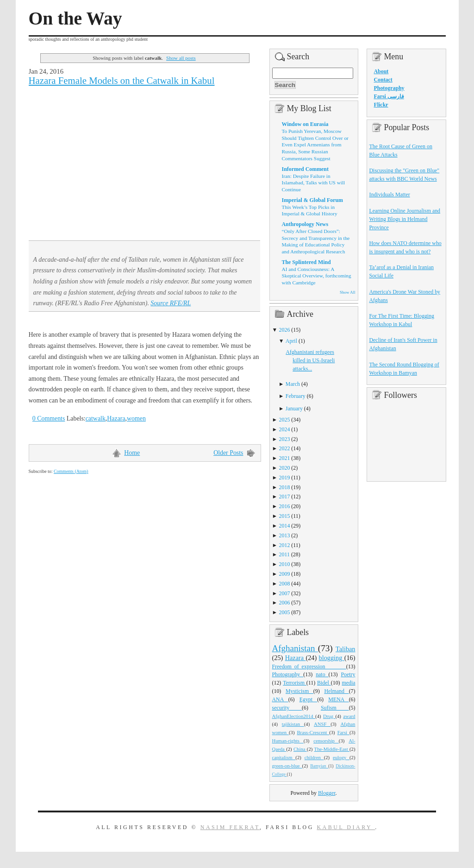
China (300, 749)
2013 (285, 535)
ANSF (322, 724)
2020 (285, 468)
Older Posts (228, 453)
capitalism (284, 757)
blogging (332, 658)
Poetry (348, 674)
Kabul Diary (346, 827)
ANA (280, 699)
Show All (347, 292)
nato (322, 674)
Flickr (381, 105)
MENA (338, 699)
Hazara (116, 418)
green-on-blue (287, 766)
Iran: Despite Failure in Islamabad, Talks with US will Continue (314, 183)
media (348, 683)
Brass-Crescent (313, 732)
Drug (329, 716)
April (291, 341)
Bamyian (319, 766)
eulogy (341, 757)
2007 (285, 593)
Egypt (309, 699)
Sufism (335, 708)
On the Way (75, 19)
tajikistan (293, 724)
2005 (285, 612)
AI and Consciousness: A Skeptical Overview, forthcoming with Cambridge (317, 276)
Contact (383, 80)
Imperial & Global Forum (312, 200)
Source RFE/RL (171, 303)
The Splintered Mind (306, 262)
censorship (326, 741)
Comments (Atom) (71, 471)
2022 (285, 448)
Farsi (343, 732)
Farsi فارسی (389, 96)
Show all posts (181, 58)
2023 (285, 439)
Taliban (346, 649)
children (314, 757)
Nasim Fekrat (230, 827)
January (294, 409)
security (287, 708)
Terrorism (295, 683)
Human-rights (288, 741)
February (296, 396)
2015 (285, 516)
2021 (285, 458)
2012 (285, 545)
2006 (285, 603)
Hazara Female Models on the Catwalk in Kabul (122, 81)
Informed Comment (305, 169)
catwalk (96, 418)
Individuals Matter (390, 195)
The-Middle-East (332, 749)
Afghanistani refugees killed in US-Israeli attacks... (310, 360)
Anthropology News (305, 224)
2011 (284, 554)
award (349, 716)
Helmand (336, 691)
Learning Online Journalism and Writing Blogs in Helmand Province (405, 219)
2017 (285, 497)
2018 (285, 487)
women (136, 418)
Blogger (327, 793)
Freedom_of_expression (309, 667)
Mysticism (299, 691)
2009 (285, 574)
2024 (285, 429)
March (293, 384)
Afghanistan (295, 648)
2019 (285, 478)
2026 (285, 330)
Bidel (324, 683)
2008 (285, 584)
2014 (285, 526)
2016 (285, 506)
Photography (288, 674)
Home (132, 453)
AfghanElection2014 (294, 716)
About (381, 71)
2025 (285, 420)
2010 (285, 564)
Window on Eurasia (305, 124)
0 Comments (49, 418)
